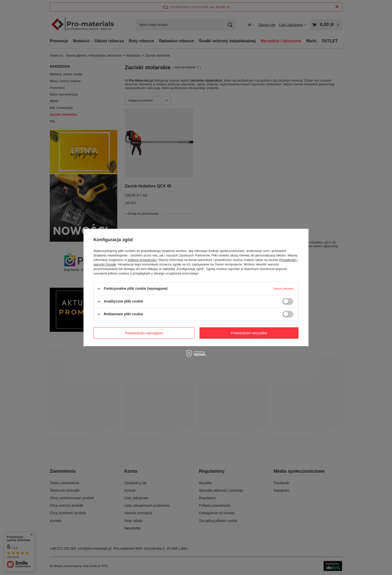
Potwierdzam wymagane (144, 333)
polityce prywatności (142, 260)
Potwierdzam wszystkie (249, 333)
